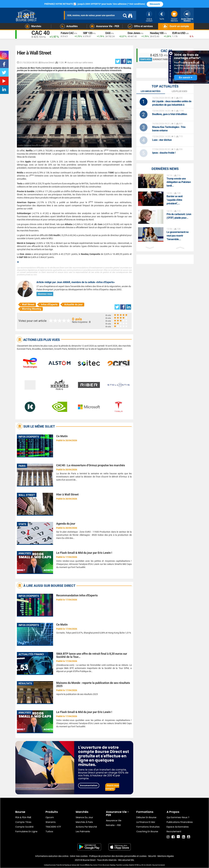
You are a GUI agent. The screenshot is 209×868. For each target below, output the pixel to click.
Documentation (89, 785)
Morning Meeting (32, 309)
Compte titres (23, 822)
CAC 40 (41, 33)
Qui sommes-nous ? (178, 817)
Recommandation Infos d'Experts (77, 595)
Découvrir (155, 4)
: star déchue (162, 140)
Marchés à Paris (84, 822)
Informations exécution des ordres (52, 856)
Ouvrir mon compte (112, 787)
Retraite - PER (113, 825)
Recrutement (174, 831)
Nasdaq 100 (157, 33)
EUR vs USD (179, 33)
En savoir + (186, 78)
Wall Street (28, 304)
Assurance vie (114, 821)
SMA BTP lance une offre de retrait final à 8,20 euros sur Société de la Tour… (92, 655)
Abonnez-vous (45, 294)
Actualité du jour (73, 304)
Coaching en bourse (147, 831)
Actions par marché (86, 827)
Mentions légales (166, 856)
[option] (165, 181)
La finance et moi (146, 822)
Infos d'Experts (49, 304)
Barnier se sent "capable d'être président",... (175, 200)
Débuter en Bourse (146, 817)
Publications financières (180, 822)
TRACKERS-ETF (53, 827)
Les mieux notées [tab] (151, 91)
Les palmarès (83, 831)
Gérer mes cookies (79, 856)
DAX (108, 33)
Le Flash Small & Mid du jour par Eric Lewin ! (84, 553)
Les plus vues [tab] (179, 91)
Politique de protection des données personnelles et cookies (118, 856)
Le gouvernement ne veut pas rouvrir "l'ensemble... (178, 236)
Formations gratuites (148, 827)
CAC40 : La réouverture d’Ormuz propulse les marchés (91, 465)
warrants (51, 822)
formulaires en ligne (26, 831)
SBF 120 (88, 33)
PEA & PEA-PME (23, 817)
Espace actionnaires (178, 827)
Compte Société (24, 827)
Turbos (49, 831)
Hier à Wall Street (67, 494)
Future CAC (67, 33)
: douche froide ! (164, 153)
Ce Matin (62, 436)
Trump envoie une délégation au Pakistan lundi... (179, 182)
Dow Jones (134, 33)
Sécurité (152, 856)
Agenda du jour (66, 524)
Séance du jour (84, 817)
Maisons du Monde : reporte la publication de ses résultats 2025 (93, 684)
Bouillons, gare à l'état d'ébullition (170, 114)
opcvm (50, 817)
